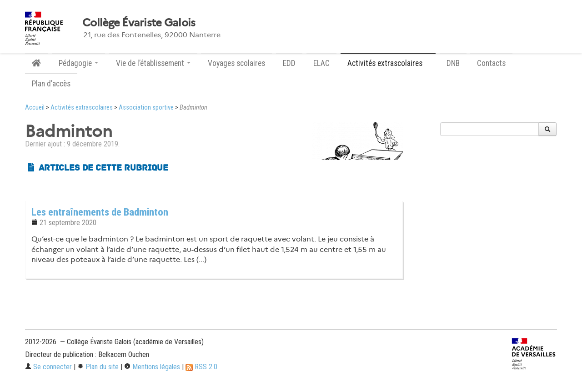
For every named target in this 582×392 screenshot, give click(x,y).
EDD (289, 63)
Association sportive (146, 108)
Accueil (35, 108)
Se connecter (48, 367)
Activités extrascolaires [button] (388, 63)
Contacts (491, 63)
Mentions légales (152, 367)
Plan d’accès (51, 84)
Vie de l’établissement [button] (153, 63)
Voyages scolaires (236, 63)
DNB (453, 63)
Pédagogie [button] (78, 63)
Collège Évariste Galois (139, 23)
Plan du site (98, 367)
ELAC (321, 63)
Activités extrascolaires (82, 108)
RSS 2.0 (201, 367)
